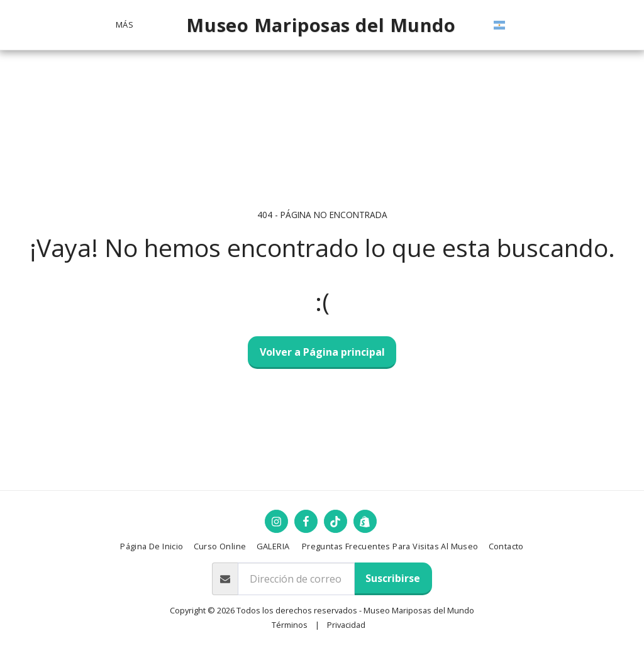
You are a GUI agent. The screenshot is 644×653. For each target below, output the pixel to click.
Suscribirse (393, 578)
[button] (515, 25)
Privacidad (346, 625)
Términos (290, 625)
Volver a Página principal (322, 352)
